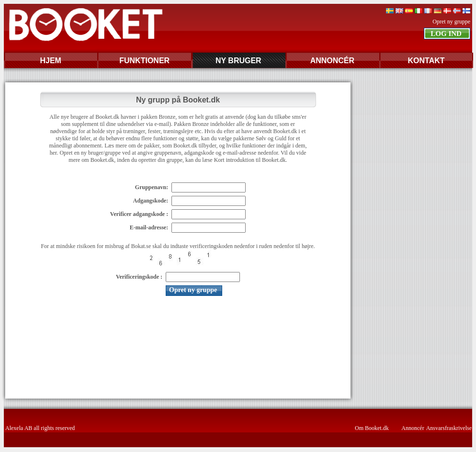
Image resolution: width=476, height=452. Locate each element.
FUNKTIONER (144, 61)
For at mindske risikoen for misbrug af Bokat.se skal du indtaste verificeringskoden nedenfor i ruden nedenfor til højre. (178, 246)
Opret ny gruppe (451, 22)
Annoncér (413, 428)
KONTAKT (426, 61)
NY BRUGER (238, 61)
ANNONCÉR (332, 61)
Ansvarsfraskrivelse (449, 428)
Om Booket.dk (372, 428)
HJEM (50, 61)
